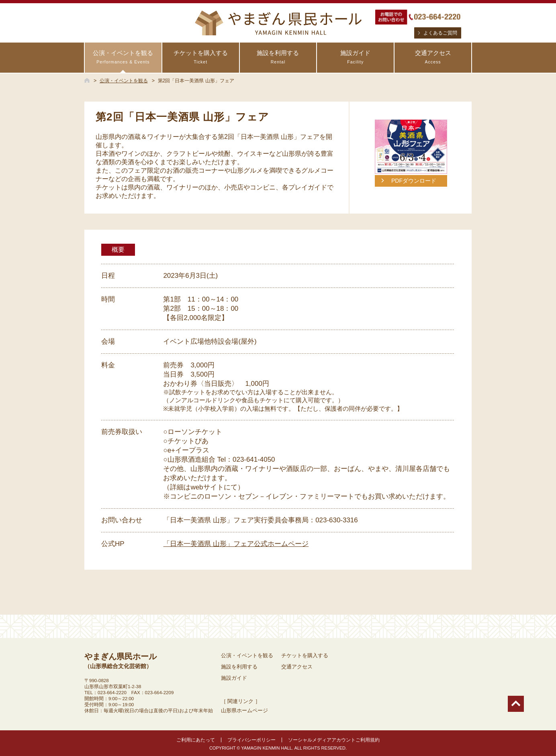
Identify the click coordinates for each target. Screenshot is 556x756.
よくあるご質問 (440, 33)
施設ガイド (355, 57)
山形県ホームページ (244, 710)
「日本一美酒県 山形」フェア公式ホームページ (236, 544)
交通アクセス (433, 57)
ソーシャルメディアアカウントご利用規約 (334, 740)
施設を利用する (278, 57)
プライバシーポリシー (251, 740)
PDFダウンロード (414, 181)
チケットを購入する (201, 57)
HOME (87, 80)
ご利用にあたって (196, 740)
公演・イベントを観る (123, 57)
